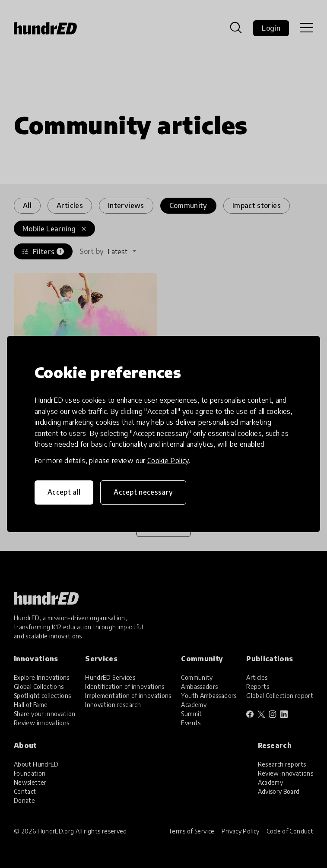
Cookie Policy (168, 461)
